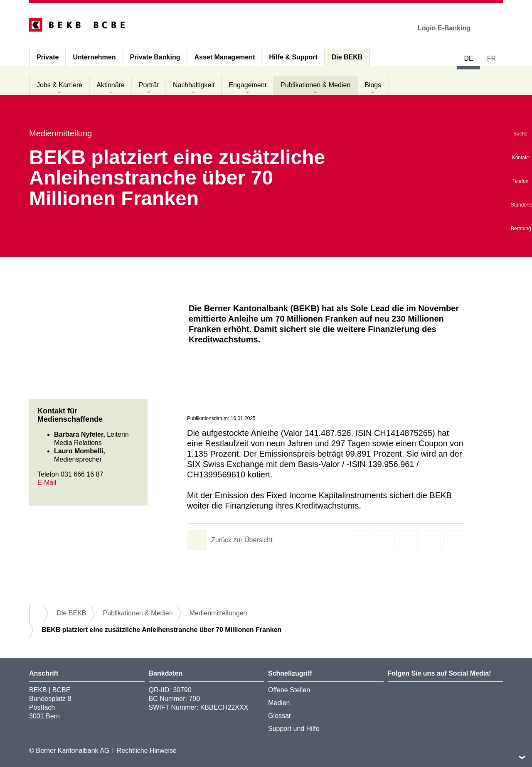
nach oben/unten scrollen (522, 757)
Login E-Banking (450, 28)
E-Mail (47, 483)
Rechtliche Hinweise (147, 751)
